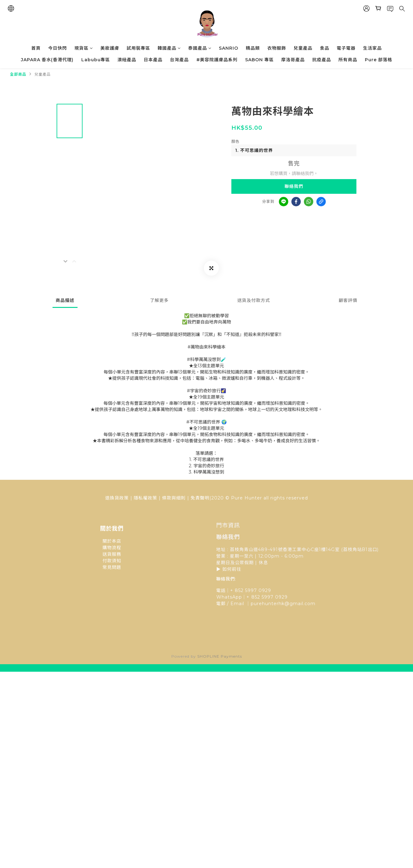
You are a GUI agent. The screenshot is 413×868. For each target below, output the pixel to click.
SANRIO (229, 48)
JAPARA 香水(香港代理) (47, 60)
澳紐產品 (127, 60)
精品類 (253, 48)
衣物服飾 (277, 48)
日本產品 (153, 60)
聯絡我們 (294, 186)
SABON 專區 (259, 60)
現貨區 (84, 48)
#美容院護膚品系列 (217, 60)
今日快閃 (58, 48)
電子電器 (346, 48)
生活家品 (372, 48)
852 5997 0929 (269, 597)
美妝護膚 (110, 48)
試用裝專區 (138, 48)
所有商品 (348, 60)
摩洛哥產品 (293, 60)
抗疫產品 (322, 60)
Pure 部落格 (379, 60)
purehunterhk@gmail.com (283, 604)
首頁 (36, 48)
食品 (325, 48)
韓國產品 (169, 48)
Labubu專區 (96, 60)
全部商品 (18, 74)
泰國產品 (200, 48)
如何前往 (232, 569)
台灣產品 (179, 60)
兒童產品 (303, 48)
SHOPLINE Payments (220, 656)
